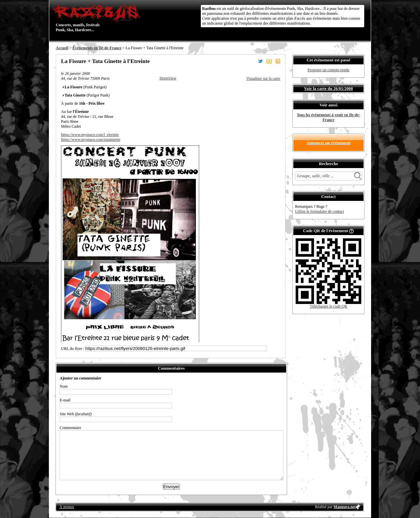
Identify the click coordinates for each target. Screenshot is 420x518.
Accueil (62, 48)
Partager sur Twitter (260, 61)
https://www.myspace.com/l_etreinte (90, 135)
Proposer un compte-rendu (328, 70)
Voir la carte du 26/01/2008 (329, 88)
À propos (67, 507)
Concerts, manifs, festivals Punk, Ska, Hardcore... (98, 18)
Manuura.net (345, 507)
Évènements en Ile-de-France (97, 48)
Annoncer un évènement (329, 143)
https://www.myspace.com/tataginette (91, 140)
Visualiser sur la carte (263, 78)
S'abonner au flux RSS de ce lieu (278, 61)
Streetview (168, 78)
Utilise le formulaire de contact (319, 211)
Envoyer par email (269, 61)
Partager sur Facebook (251, 61)
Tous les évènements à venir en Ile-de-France (329, 117)
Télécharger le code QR (328, 306)
